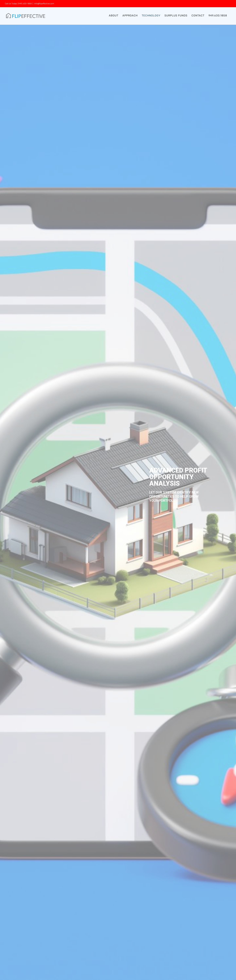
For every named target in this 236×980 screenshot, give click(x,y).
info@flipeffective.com (44, 4)
